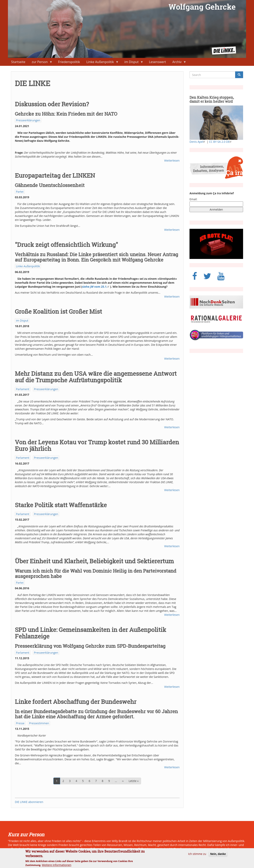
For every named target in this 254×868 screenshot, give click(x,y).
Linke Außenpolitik (101, 63)
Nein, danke (218, 856)
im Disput (132, 63)
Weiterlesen (172, 160)
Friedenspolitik (69, 62)
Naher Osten (109, 849)
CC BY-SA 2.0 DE (221, 142)
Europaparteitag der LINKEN (55, 175)
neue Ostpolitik (133, 849)
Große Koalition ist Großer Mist (58, 311)
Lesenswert (158, 62)
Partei (20, 192)
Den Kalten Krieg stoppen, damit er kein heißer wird (212, 99)
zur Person (41, 63)
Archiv (178, 63)
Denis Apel (198, 142)
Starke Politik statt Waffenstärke (61, 505)
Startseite (18, 62)
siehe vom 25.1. (96, 287)
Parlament (23, 389)
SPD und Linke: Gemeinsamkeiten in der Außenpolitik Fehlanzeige (90, 633)
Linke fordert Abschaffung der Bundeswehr (76, 702)
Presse (20, 723)
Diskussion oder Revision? (52, 104)
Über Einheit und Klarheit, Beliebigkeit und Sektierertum (94, 561)
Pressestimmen (39, 723)
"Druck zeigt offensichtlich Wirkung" (66, 245)
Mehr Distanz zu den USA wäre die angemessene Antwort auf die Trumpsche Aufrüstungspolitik (96, 377)
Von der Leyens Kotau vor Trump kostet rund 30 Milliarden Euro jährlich (97, 445)
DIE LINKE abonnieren (29, 802)
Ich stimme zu (197, 856)
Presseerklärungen (28, 120)
